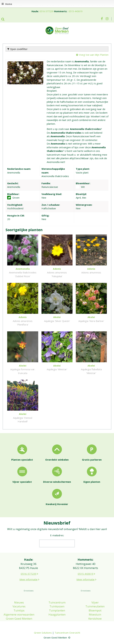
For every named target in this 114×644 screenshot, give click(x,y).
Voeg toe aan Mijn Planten (94, 55)
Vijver (95, 602)
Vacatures (19, 606)
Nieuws (19, 602)
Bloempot (95, 610)
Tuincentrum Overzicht (67, 633)
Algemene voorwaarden (19, 614)
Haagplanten (57, 614)
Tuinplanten (57, 610)
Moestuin (95, 614)
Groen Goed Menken (19, 619)
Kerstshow (95, 619)
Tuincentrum (57, 602)
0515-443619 (76, 11)
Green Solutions (43, 633)
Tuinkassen (57, 606)
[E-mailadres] (57, 543)
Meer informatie (28, 579)
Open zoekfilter (17, 49)
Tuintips (19, 610)
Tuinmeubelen (95, 606)
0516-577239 (46, 11)
